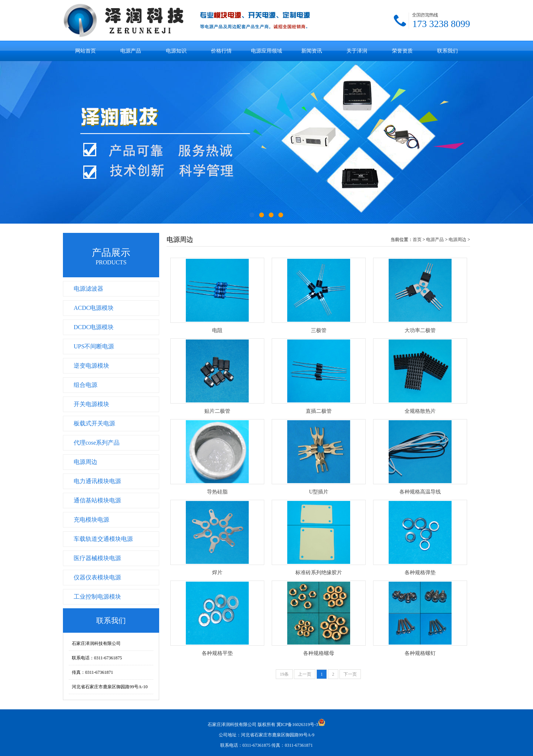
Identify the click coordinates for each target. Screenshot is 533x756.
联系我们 (447, 51)
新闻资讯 (312, 51)
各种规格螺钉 (420, 653)
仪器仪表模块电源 (97, 577)
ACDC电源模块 (94, 308)
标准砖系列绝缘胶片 (319, 573)
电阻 (217, 330)
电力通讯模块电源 (97, 481)
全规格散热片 (420, 411)
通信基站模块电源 (97, 500)
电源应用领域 (266, 51)
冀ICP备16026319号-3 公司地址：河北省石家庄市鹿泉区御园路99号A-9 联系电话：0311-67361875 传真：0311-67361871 (272, 735)
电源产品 (131, 51)
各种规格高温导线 (420, 492)
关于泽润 (357, 51)
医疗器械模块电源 (97, 558)
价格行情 (221, 51)
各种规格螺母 (319, 653)
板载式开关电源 (94, 423)
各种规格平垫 (217, 653)
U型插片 (319, 492)
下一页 (350, 674)
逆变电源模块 (91, 366)
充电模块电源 (91, 520)
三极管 (319, 330)
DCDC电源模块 (94, 327)
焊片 (217, 573)
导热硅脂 (217, 492)
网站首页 (86, 51)
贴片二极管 (217, 411)
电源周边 (86, 462)
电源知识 (176, 51)
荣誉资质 (402, 51)
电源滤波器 (88, 289)
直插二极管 (319, 411)
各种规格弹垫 (420, 573)
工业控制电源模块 (97, 597)
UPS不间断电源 (94, 346)
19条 (284, 674)
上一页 (305, 674)
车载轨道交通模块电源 (103, 539)
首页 (417, 240)
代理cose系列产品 (97, 443)
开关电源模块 (91, 404)
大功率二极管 (420, 330)
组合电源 (86, 385)
